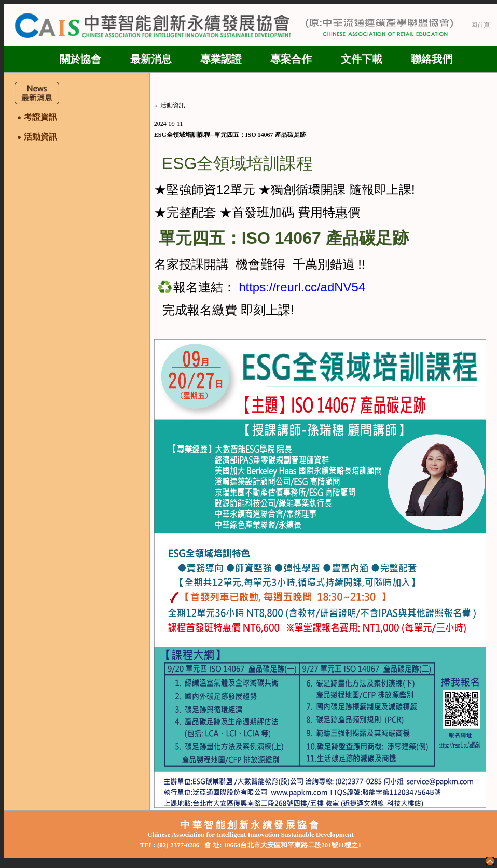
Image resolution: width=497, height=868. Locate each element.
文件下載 (362, 59)
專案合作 (291, 59)
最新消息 (151, 59)
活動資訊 (173, 105)
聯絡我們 (432, 59)
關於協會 (80, 59)
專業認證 (221, 59)
